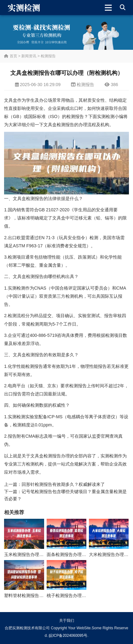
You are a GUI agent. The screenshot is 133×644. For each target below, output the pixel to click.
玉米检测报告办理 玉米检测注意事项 (40, 554)
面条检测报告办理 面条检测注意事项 (82, 554)
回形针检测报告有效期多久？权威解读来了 (63, 484)
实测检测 (106, 116)
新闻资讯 (29, 56)
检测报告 (48, 56)
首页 (10, 56)
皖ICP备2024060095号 (68, 636)
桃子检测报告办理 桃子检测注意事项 (82, 595)
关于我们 (67, 621)
